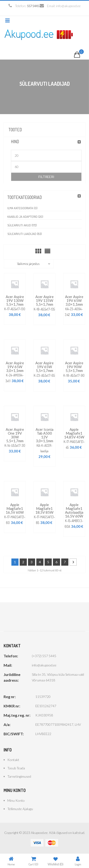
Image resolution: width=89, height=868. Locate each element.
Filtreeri (46, 177)
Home (11, 861)
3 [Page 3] (32, 562)
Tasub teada (16, 768)
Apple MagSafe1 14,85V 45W (74, 433)
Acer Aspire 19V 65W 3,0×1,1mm (74, 300)
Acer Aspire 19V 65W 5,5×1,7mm (44, 367)
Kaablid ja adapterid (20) (25, 217)
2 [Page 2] (23, 562)
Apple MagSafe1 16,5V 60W (15, 508)
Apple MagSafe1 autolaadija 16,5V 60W (74, 510)
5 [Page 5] (48, 562)
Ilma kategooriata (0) (22, 208)
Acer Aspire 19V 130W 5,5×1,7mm (15, 300)
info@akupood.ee (68, 6)
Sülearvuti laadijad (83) (25, 234)
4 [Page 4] (40, 562)
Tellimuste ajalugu (20, 809)
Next (73, 562)
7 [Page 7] (65, 562)
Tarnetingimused (19, 776)
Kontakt (13, 760)
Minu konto (16, 800)
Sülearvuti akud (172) (22, 225)
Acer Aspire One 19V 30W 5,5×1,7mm (15, 435)
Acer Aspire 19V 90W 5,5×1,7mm (74, 367)
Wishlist (56, 861)
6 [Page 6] (56, 562)
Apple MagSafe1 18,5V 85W (44, 508)
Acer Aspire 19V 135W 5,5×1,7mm (44, 300)
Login (78, 861)
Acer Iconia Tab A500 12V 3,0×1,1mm (44, 435)
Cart (33, 861)
